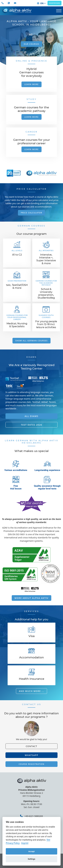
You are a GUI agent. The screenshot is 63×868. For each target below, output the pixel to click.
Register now (54, 3)
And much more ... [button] (32, 691)
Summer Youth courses (46, 316)
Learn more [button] (32, 84)
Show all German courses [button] (32, 341)
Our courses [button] (32, 44)
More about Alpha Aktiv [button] (32, 598)
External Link (51, 574)
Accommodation (32, 657)
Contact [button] (32, 746)
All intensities (46, 251)
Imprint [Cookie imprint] (25, 843)
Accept (31, 851)
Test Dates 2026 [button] (31, 425)
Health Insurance (32, 679)
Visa (32, 636)
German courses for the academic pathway (46, 283)
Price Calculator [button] (32, 213)
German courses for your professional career (17, 317)
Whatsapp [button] (32, 755)
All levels (17, 251)
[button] (59, 11)
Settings (32, 859)
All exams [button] (32, 416)
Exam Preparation (17, 281)
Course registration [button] (32, 764)
